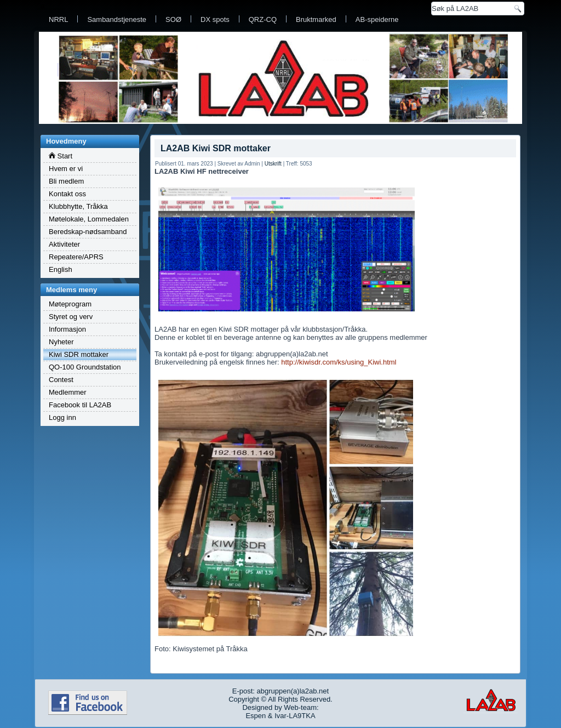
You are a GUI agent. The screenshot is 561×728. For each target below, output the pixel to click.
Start (61, 156)
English (61, 269)
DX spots (215, 19)
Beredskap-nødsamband (88, 232)
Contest (61, 380)
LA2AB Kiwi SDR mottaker (216, 148)
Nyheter (61, 342)
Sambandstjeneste (117, 19)
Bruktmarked (316, 19)
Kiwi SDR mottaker (79, 354)
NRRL (58, 19)
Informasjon (67, 329)
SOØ (173, 19)
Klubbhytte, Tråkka (78, 206)
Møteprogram (70, 304)
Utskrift (273, 164)
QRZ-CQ (263, 19)
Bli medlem (66, 181)
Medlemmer (68, 392)
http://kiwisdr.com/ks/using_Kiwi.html (339, 362)
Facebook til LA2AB (80, 405)
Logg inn (62, 417)
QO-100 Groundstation (85, 367)
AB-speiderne (377, 19)
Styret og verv (71, 317)
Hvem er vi (66, 169)
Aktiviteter (64, 244)
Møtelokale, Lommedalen (89, 219)
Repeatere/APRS (76, 257)
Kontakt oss (67, 194)
